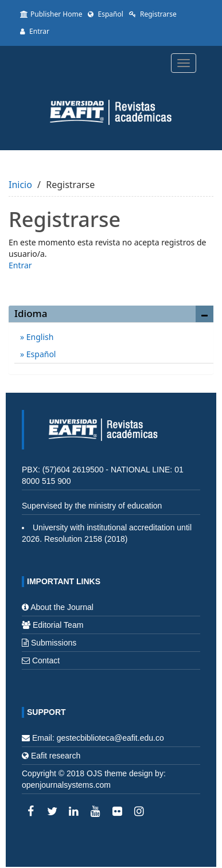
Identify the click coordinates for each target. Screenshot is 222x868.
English (39, 337)
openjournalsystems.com (66, 785)
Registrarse (153, 14)
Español (105, 14)
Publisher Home (51, 14)
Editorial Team (58, 625)
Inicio (20, 185)
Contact (46, 660)
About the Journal (62, 607)
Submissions (54, 643)
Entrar (35, 31)
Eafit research (56, 756)
